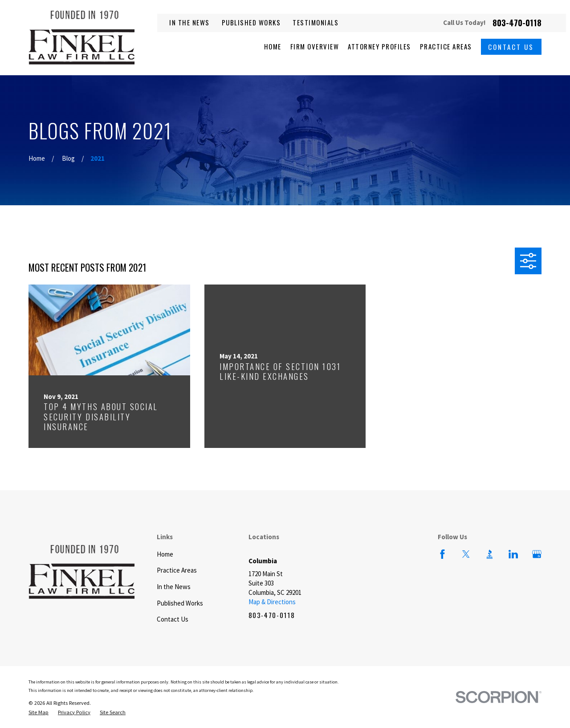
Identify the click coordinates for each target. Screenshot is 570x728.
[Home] (82, 38)
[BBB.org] (490, 554)
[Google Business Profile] (537, 554)
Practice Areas (177, 570)
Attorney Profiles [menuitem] (379, 47)
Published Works (251, 22)
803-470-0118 (517, 23)
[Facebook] (442, 554)
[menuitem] (39, 712)
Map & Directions (272, 602)
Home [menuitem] (273, 47)
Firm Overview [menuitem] (315, 47)
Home (165, 554)
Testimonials (316, 22)
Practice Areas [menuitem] (446, 47)
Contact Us (511, 47)
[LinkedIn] (513, 554)
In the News (189, 22)
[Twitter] (466, 554)
